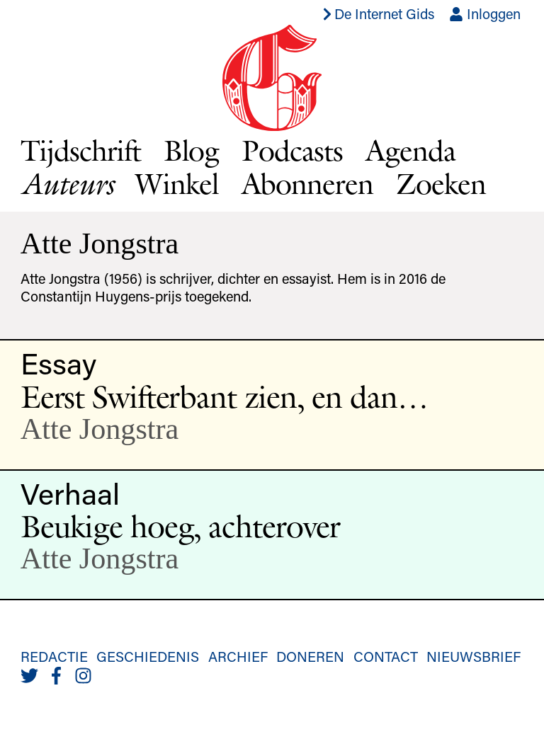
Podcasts (292, 150)
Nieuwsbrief (474, 656)
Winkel (177, 183)
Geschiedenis (148, 656)
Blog (192, 150)
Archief (238, 656)
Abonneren (308, 183)
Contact (386, 656)
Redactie (54, 656)
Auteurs (67, 184)
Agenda (410, 150)
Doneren (310, 656)
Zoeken (441, 183)
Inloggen (485, 13)
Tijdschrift (81, 150)
